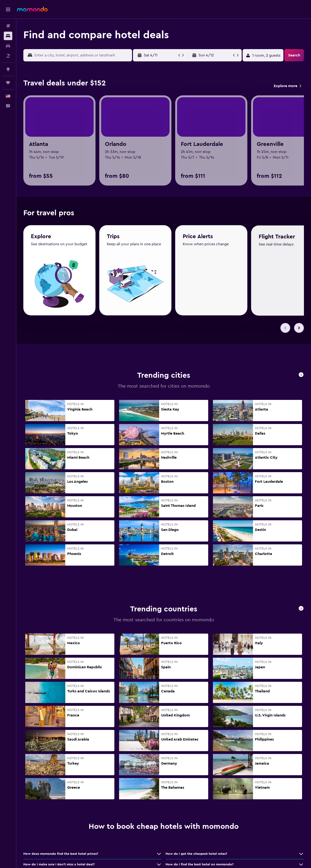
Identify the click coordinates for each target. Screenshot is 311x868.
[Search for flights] (8, 26)
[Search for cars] (8, 46)
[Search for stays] (8, 36)
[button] (8, 9)
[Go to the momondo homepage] (32, 9)
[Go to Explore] (8, 69)
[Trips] (8, 83)
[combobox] (82, 55)
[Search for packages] (8, 56)
